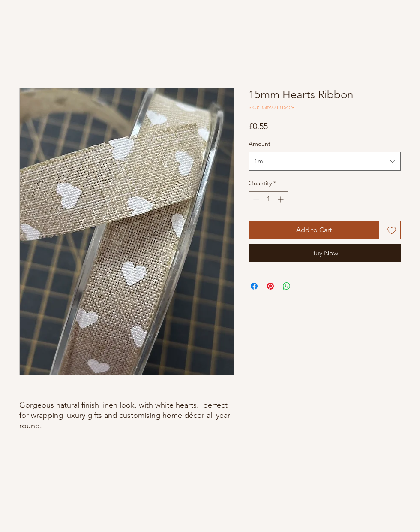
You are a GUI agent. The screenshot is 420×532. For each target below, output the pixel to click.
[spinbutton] (268, 199)
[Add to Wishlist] (392, 230)
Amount (259, 144)
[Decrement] (255, 199)
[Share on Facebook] (254, 286)
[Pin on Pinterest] (270, 286)
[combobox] (325, 161)
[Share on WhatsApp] (287, 286)
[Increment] (281, 199)
